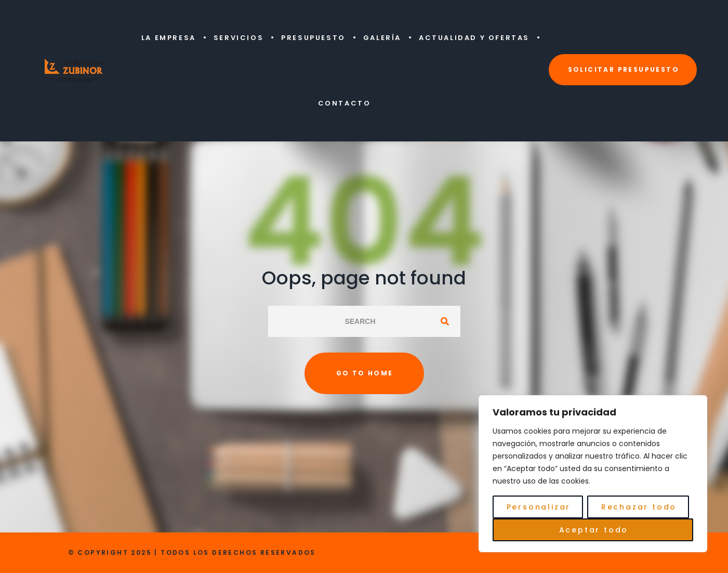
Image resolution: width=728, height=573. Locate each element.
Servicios (239, 38)
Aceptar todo (594, 530)
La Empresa (169, 38)
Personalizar (539, 507)
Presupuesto (313, 38)
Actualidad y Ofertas (474, 38)
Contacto (345, 103)
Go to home (365, 373)
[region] (593, 474)
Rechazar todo (639, 507)
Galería (382, 38)
